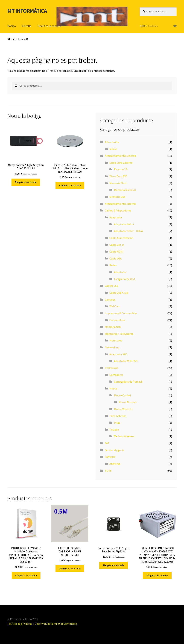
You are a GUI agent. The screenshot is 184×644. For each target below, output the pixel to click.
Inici (14, 39)
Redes (113, 265)
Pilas (117, 423)
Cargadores (116, 375)
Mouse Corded (122, 395)
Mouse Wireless (123, 409)
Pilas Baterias (118, 416)
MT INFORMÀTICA (27, 11)
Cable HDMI (116, 252)
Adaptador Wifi (118, 354)
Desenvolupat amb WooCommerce (56, 624)
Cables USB (112, 286)
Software (110, 457)
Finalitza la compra (49, 26)
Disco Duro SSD (118, 176)
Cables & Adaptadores (118, 210)
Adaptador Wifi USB (126, 361)
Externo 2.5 (121, 169)
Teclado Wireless (124, 436)
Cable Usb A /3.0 (119, 293)
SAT (107, 443)
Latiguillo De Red (124, 279)
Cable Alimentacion (121, 238)
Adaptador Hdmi (124, 224)
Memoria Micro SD (125, 190)
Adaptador (116, 217)
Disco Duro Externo (121, 163)
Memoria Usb (117, 197)
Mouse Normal (127, 402)
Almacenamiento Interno (120, 204)
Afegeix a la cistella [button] (26, 182)
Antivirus (115, 464)
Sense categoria (114, 450)
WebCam (115, 306)
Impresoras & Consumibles (121, 313)
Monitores (116, 340)
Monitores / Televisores (119, 334)
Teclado (114, 430)
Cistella (27, 26)
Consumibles (117, 320)
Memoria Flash (118, 183)
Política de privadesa (20, 624)
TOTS (108, 471)
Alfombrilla (112, 142)
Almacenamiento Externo (120, 156)
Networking (112, 347)
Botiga (12, 26)
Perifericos (111, 368)
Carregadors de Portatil (128, 382)
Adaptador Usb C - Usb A (128, 231)
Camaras (110, 300)
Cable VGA (116, 258)
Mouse (113, 149)
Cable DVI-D (117, 245)
